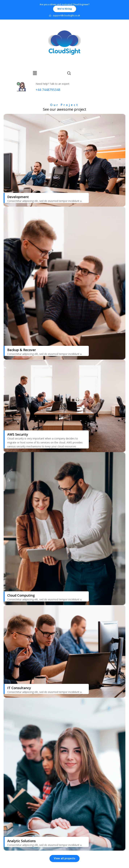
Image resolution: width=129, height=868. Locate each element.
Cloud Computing (21, 595)
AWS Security (18, 434)
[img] (35, 73)
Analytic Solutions (21, 841)
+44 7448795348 (48, 90)
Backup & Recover (22, 350)
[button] (65, 9)
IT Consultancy (19, 688)
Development (18, 197)
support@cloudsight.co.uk (64, 15)
